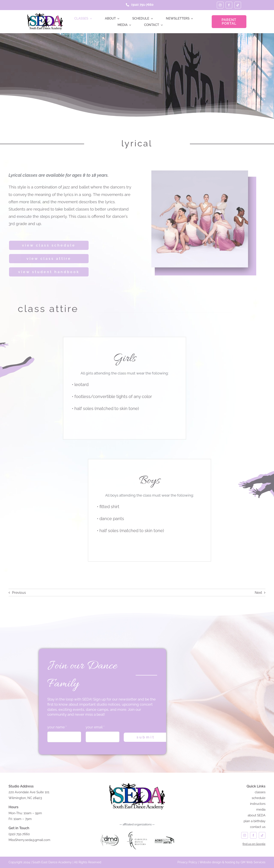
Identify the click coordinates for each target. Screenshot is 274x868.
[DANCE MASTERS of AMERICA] (110, 831)
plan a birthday (255, 821)
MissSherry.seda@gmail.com (29, 840)
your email (95, 727)
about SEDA (257, 815)
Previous (19, 593)
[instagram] (220, 5)
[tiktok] (238, 5)
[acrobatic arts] (164, 831)
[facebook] (229, 5)
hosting (230, 862)
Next (258, 593)
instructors (258, 804)
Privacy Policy (187, 862)
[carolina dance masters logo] (137, 831)
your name (57, 727)
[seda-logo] (45, 15)
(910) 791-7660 (19, 834)
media (261, 810)
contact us (258, 827)
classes (260, 792)
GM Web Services (253, 862)
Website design (210, 862)
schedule (259, 798)
